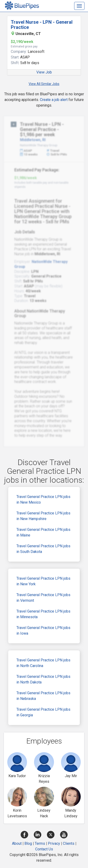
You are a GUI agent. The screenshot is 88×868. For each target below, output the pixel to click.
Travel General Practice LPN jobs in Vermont (43, 598)
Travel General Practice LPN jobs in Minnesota (43, 614)
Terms (40, 843)
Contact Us (44, 849)
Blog (28, 843)
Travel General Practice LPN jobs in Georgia (43, 712)
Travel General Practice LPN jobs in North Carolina (43, 663)
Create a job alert (54, 100)
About (17, 843)
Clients (69, 843)
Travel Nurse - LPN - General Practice (42, 25)
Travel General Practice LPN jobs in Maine (43, 532)
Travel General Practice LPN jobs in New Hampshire (43, 516)
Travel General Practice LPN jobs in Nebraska (43, 696)
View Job (44, 72)
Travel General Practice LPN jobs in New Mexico (43, 500)
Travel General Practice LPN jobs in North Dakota (43, 679)
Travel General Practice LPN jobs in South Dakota (43, 549)
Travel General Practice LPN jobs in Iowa (43, 631)
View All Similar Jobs (44, 84)
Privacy (54, 843)
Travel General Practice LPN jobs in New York (43, 581)
